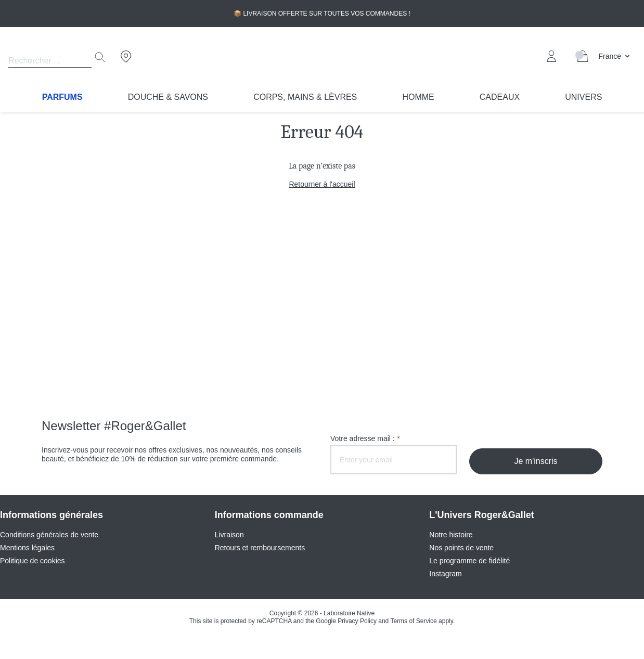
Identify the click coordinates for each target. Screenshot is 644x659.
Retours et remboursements (260, 548)
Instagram (445, 574)
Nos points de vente (461, 548)
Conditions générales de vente (49, 535)
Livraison (229, 535)
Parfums (62, 97)
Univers (583, 97)
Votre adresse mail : (365, 438)
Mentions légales (27, 548)
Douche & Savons (168, 97)
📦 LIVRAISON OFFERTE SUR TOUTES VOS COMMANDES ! (322, 14)
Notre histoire (451, 535)
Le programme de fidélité (469, 561)
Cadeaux (500, 97)
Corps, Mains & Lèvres (305, 97)
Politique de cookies (33, 561)
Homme (418, 97)
